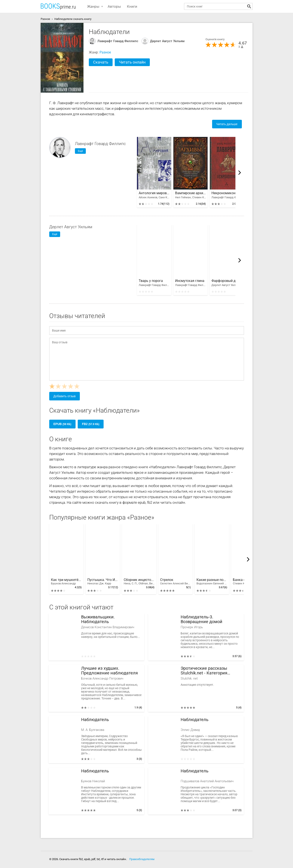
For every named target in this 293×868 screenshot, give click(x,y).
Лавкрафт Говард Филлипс (118, 41)
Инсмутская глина (190, 281)
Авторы (114, 6)
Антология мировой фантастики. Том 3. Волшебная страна (154, 193)
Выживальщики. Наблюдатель (98, 619)
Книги (132, 6)
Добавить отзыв (65, 396)
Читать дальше (227, 124)
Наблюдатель (95, 720)
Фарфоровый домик (227, 281)
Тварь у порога (151, 281)
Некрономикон (223, 193)
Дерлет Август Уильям (167, 41)
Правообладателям (142, 859)
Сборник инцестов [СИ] (139, 582)
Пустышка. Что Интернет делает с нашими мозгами (103, 582)
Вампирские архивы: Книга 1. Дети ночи (190, 193)
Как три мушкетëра (66, 582)
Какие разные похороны (212, 582)
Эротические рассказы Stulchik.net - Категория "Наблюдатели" (204, 671)
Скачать (101, 62)
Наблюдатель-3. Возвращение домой (202, 619)
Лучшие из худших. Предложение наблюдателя (109, 671)
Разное (105, 52)
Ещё (80, 151)
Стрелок (176, 582)
